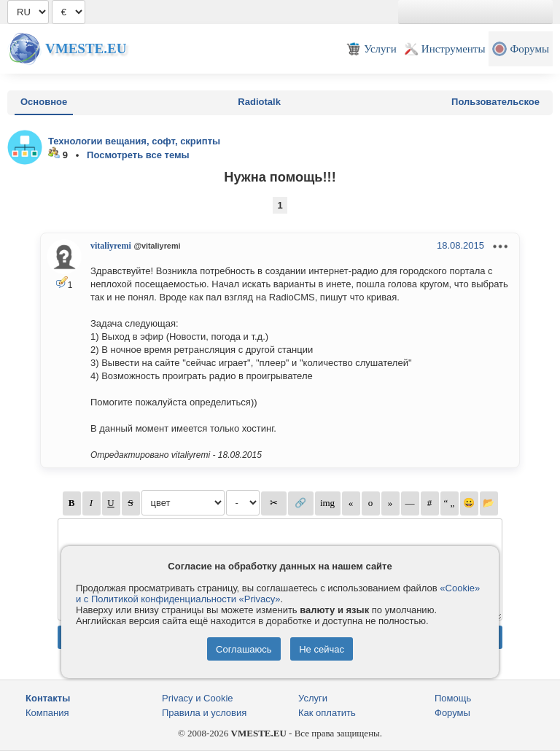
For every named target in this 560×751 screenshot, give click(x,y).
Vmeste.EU (86, 48)
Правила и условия (204, 713)
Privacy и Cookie (198, 698)
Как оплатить (327, 713)
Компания (47, 713)
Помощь (453, 698)
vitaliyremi (111, 246)
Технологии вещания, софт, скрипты (134, 141)
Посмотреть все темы (138, 155)
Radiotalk (259, 102)
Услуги (313, 698)
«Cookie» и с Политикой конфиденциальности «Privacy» (278, 594)
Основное (44, 102)
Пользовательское (495, 102)
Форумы (452, 713)
